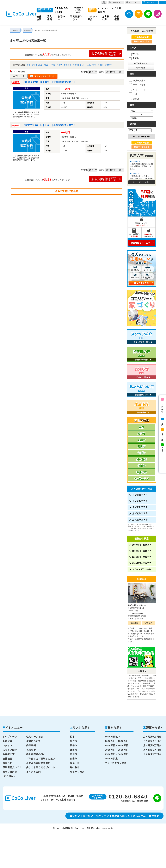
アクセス (149, 623)
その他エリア (142, 479)
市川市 (142, 453)
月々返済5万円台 (140, 495)
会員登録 (7, 741)
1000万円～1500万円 (142, 545)
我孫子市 (142, 472)
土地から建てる (121, 816)
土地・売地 (91, 65)
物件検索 (115, 2)
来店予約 (162, 422)
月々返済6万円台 (140, 501)
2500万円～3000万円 (142, 563)
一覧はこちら (143, 182)
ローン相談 (162, 435)
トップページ (10, 737)
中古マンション (79, 65)
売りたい (88, 816)
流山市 (142, 466)
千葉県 (134, 58)
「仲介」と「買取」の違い (41, 759)
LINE (162, 450)
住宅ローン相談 (35, 737)
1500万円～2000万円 (142, 551)
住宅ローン (103, 816)
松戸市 (142, 434)
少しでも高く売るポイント (41, 767)
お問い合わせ (162, 407)
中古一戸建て (137, 85)
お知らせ (7, 763)
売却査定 (31, 750)
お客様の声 (9, 754)
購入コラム (139, 816)
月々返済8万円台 (140, 513)
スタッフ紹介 (10, 750)
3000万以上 (111, 759)
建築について (34, 741)
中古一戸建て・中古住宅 (61, 65)
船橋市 (142, 440)
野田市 (142, 447)
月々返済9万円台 (140, 520)
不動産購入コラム (12, 767)
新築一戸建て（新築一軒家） (38, 65)
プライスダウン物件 (141, 569)
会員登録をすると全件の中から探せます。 (74, 54)
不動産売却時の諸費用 (38, 763)
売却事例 (31, 745)
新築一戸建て (137, 80)
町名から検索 (77, 772)
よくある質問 (34, 772)
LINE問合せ (9, 776)
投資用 (134, 98)
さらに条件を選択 (142, 137)
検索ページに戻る (142, 41)
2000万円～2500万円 (142, 557)
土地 (133, 94)
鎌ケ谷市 (142, 460)
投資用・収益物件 (105, 65)
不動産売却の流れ (36, 754)
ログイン (7, 745)
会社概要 (135, 623)
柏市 (142, 427)
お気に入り (132, 2)
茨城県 (134, 54)
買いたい (75, 816)
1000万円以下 (113, 737)
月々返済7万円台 (140, 507)
